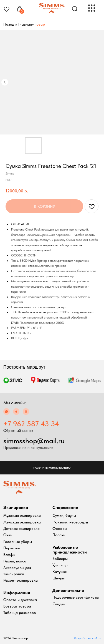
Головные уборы (18, 542)
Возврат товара (17, 606)
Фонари (60, 529)
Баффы (9, 555)
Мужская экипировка (22, 516)
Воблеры (60, 559)
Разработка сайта (87, 638)
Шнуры (59, 578)
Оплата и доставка (20, 600)
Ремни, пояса (15, 561)
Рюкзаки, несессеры (70, 522)
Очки (8, 535)
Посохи (59, 535)
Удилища (60, 565)
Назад (9, 24)
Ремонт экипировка (21, 580)
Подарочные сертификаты (76, 597)
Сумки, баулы (64, 516)
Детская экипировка (21, 529)
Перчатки (12, 548)
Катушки (60, 572)
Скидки (59, 604)
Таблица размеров (20, 613)
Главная (25, 24)
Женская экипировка (22, 522)
